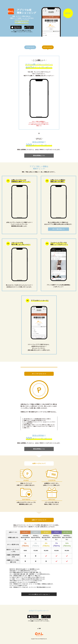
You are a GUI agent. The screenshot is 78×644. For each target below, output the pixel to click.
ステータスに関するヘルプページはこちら (38, 594)
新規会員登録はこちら (39, 156)
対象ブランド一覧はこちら (34, 576)
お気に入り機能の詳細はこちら (58, 229)
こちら (40, 126)
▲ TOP (39, 628)
